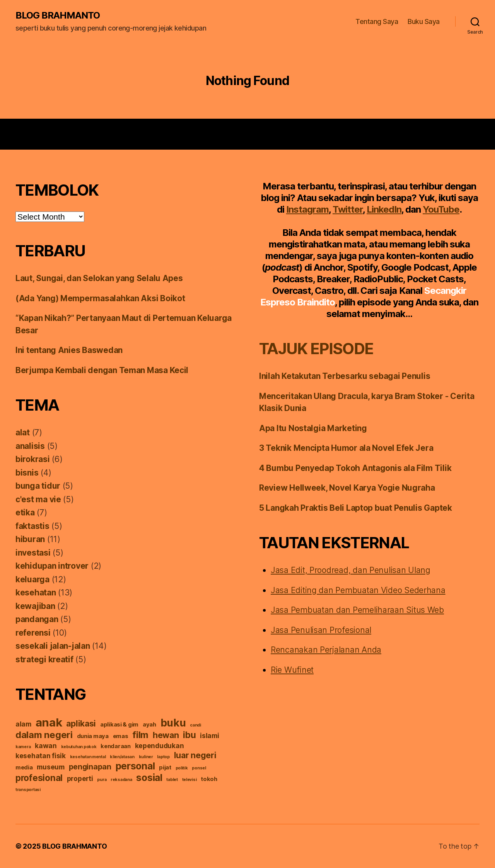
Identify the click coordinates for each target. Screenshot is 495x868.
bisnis (27, 473)
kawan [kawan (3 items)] (46, 746)
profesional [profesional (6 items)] (39, 778)
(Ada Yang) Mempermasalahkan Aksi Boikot (100, 298)
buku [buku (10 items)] (173, 723)
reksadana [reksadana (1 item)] (121, 780)
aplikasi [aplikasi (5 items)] (81, 723)
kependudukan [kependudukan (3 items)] (160, 746)
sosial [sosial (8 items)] (149, 778)
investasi (33, 553)
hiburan (30, 539)
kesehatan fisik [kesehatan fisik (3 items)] (41, 756)
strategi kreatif (44, 659)
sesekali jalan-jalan (53, 646)
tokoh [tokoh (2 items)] (209, 779)
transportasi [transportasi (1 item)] (28, 790)
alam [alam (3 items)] (23, 724)
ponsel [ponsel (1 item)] (199, 768)
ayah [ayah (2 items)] (149, 725)
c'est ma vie (38, 499)
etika (25, 512)
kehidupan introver (52, 566)
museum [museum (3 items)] (50, 767)
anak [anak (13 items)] (49, 722)
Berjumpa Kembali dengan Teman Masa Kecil (102, 370)
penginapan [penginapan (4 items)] (90, 767)
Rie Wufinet (292, 670)
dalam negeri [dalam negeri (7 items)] (44, 735)
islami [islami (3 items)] (209, 736)
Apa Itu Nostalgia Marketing (313, 428)
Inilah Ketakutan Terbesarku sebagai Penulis (345, 376)
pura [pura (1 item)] (102, 780)
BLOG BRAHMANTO (58, 15)
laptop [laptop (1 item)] (163, 757)
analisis (30, 446)
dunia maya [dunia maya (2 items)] (93, 736)
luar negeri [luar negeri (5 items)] (195, 755)
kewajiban (35, 606)
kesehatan (36, 593)
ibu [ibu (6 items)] (189, 735)
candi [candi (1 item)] (195, 725)
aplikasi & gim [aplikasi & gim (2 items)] (119, 725)
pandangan (37, 619)
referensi (33, 633)
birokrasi (33, 459)
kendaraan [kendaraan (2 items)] (116, 746)
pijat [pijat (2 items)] (165, 767)
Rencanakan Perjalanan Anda (326, 650)
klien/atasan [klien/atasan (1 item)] (122, 757)
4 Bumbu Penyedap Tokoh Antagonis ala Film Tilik (355, 468)
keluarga (32, 579)
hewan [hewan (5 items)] (166, 735)
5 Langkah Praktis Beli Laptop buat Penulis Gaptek (356, 508)
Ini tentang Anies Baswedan (69, 350)
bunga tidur (38, 486)
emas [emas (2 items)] (121, 736)
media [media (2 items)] (24, 767)
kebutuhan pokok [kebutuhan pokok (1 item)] (79, 747)
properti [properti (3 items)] (80, 778)
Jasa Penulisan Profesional (321, 630)
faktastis (32, 526)
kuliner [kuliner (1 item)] (146, 757)
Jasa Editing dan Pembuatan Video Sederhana (358, 590)
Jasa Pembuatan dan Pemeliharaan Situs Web (357, 610)
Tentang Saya (377, 21)
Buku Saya (424, 21)
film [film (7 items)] (140, 735)
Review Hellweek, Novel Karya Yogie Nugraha (347, 488)
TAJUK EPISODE (316, 349)
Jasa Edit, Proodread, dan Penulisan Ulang (351, 570)
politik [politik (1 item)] (182, 768)
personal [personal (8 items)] (135, 766)
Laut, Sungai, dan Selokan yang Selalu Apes (99, 278)
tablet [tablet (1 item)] (172, 780)
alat (23, 432)
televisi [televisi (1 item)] (189, 780)
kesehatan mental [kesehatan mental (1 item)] (88, 757)
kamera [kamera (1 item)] (23, 747)
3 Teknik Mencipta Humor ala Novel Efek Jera (346, 448)
